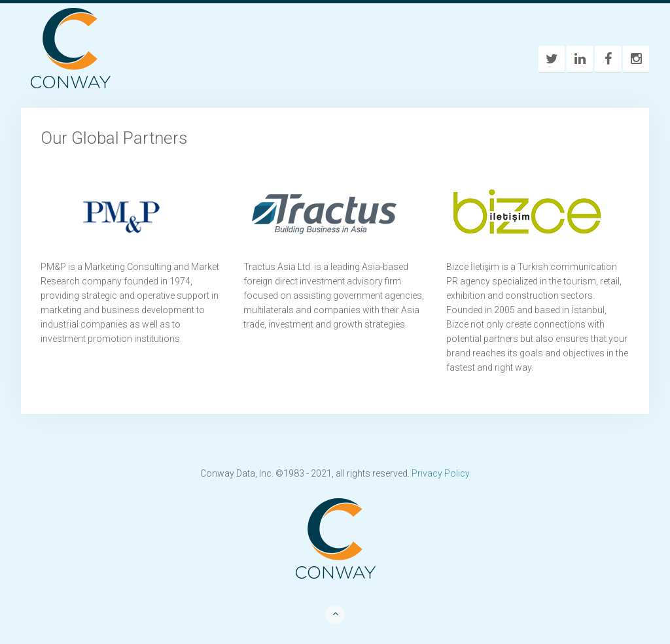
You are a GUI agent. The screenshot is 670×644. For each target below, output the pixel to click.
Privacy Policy (441, 473)
